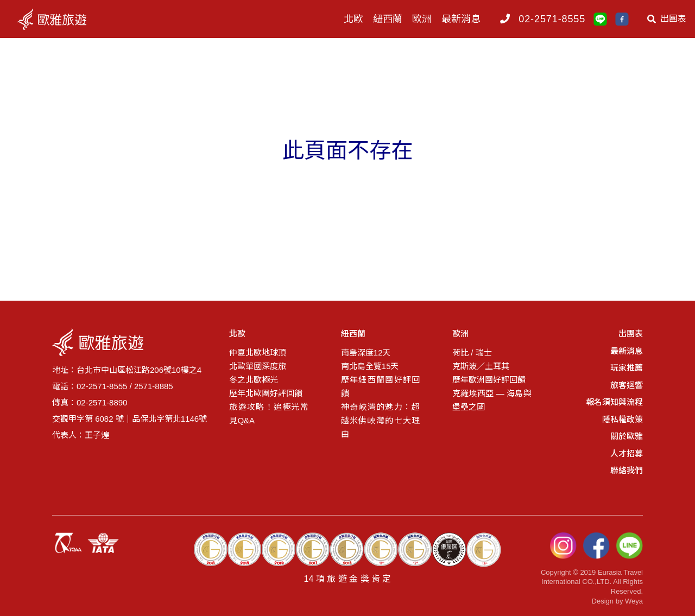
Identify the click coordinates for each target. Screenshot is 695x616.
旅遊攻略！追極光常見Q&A (268, 414)
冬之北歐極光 (254, 380)
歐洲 (422, 19)
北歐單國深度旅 (258, 366)
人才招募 (627, 453)
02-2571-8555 (552, 19)
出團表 (667, 19)
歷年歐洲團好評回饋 (489, 380)
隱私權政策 (623, 419)
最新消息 (461, 19)
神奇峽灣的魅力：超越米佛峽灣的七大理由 (380, 420)
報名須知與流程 (614, 402)
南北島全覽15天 (370, 366)
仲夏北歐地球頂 (258, 353)
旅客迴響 (627, 385)
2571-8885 (154, 386)
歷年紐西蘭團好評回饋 (380, 386)
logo (62, 19)
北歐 (353, 19)
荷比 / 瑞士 (472, 353)
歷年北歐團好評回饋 (266, 393)
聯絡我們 (627, 470)
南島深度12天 (366, 353)
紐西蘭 (388, 19)
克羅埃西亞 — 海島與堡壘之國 (492, 400)
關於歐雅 (627, 436)
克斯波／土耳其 (481, 366)
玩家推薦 (627, 368)
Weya (634, 601)
